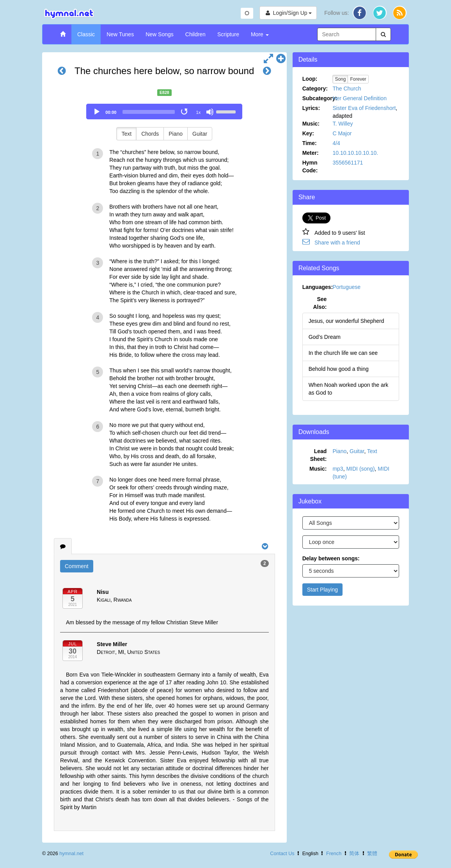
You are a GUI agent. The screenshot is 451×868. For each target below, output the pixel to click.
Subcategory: (318, 98)
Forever (358, 79)
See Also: (320, 303)
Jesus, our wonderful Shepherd (346, 321)
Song (340, 79)
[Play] (97, 112)
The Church (347, 89)
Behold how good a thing (339, 369)
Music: (311, 124)
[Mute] (210, 112)
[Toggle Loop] (185, 112)
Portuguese (346, 287)
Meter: (311, 153)
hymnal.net (71, 854)
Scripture (228, 34)
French (334, 854)
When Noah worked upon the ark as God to (349, 389)
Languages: (318, 287)
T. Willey (343, 124)
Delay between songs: (331, 558)
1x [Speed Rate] (199, 112)
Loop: (310, 79)
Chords (150, 134)
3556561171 (348, 163)
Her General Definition (360, 98)
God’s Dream (325, 337)
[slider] (149, 112)
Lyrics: (311, 108)
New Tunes (120, 34)
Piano (176, 134)
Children (195, 34)
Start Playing (322, 590)
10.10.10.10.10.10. (355, 153)
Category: (315, 89)
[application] (164, 112)
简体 (354, 854)
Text (126, 134)
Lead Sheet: (319, 455)
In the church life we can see (343, 353)
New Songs (160, 34)
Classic (86, 34)
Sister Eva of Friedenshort (364, 108)
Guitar (200, 134)
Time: (310, 143)
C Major (342, 133)
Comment (77, 566)
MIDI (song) (360, 469)
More (260, 34)
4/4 (336, 143)
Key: (308, 133)
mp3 (338, 469)
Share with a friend (337, 243)
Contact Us (282, 854)
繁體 (372, 854)
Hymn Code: (310, 167)
